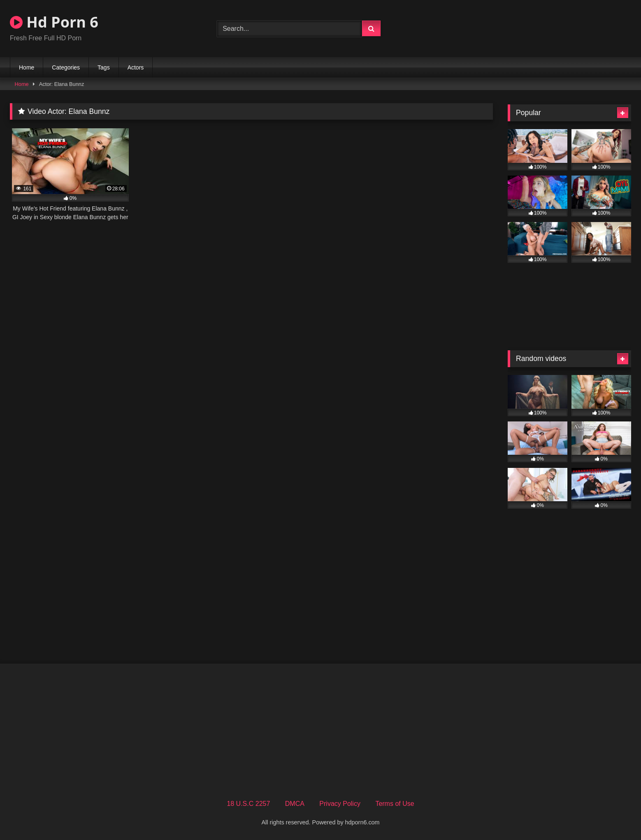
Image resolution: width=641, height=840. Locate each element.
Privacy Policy (340, 804)
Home (27, 67)
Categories (66, 67)
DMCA (295, 804)
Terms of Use (395, 804)
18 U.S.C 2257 (248, 804)
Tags (104, 67)
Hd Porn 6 (54, 22)
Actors (136, 67)
